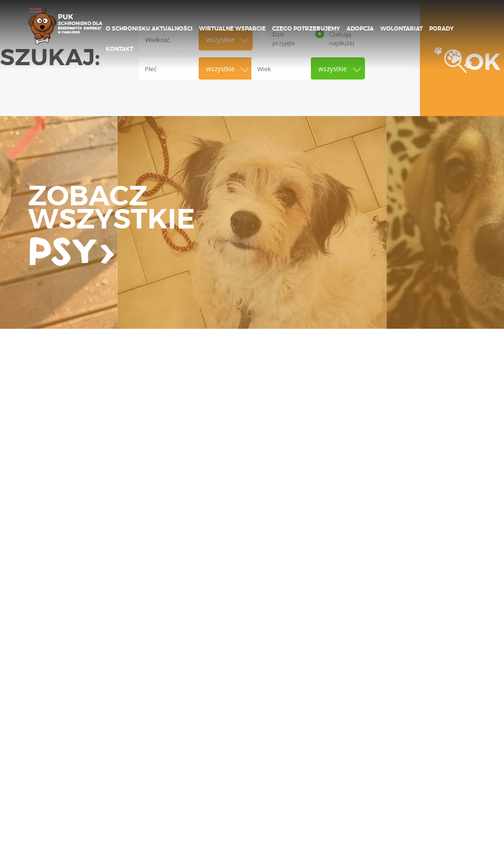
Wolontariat (401, 29)
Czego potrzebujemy (306, 29)
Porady (441, 29)
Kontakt (119, 49)
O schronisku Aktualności (149, 29)
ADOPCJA (360, 29)
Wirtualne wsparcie (232, 29)
